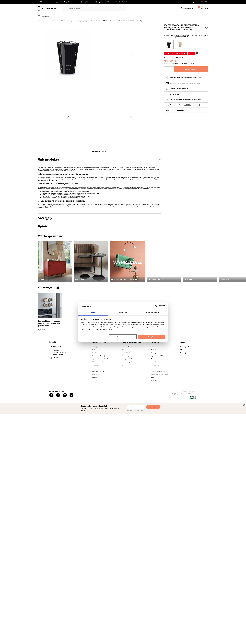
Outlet (154, 16)
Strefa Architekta (122, 2)
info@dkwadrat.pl (59, 358)
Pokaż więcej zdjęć (99, 151)
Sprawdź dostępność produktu (179, 89)
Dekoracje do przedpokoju (83, 21)
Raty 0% (85, 2)
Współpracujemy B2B (102, 2)
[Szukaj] (123, 9)
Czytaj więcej (42, 330)
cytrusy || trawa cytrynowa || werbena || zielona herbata (191, 36)
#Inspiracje (175, 16)
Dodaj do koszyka (191, 69)
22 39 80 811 (205, 2)
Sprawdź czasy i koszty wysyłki (193, 78)
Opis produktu (49, 159)
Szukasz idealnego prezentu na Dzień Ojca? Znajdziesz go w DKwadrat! (50, 323)
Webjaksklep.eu (193, 392)
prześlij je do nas (196, 100)
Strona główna (42, 21)
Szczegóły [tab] (123, 313)
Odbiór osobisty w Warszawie (65, 2)
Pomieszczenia (53, 21)
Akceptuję (151, 337)
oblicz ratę (180, 110)
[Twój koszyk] (205, 8)
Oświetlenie (144, 16)
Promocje (164, 16)
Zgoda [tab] (93, 313)
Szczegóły (45, 218)
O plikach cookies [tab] (153, 313)
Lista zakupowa (199, 7)
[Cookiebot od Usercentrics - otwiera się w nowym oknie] (157, 306)
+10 (192, 44)
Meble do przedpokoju (67, 21)
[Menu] (44, 16)
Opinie (43, 226)
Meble (53, 16)
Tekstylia (133, 16)
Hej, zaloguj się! (189, 9)
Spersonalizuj (123, 337)
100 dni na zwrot (43, 2)
